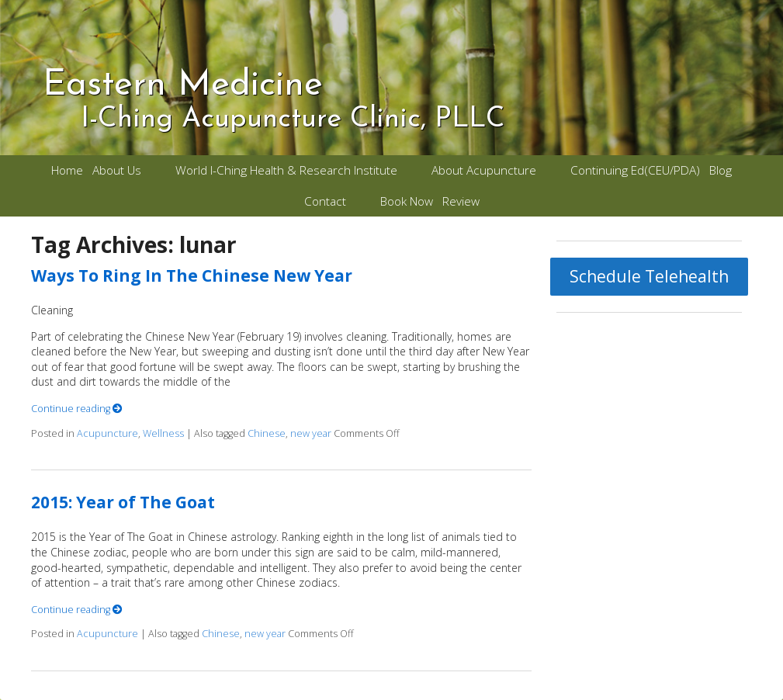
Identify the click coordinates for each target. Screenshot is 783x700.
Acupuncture (107, 433)
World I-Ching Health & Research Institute (286, 170)
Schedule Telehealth (649, 276)
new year (311, 433)
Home (67, 170)
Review (461, 201)
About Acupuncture (484, 170)
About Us (117, 170)
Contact (325, 201)
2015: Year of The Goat (123, 502)
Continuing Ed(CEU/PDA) (635, 170)
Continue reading (77, 409)
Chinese (267, 433)
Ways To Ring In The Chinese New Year (192, 275)
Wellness (163, 433)
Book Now (407, 201)
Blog (721, 170)
